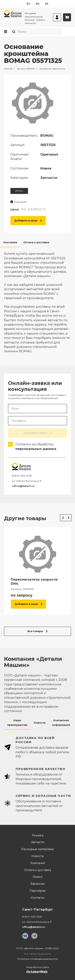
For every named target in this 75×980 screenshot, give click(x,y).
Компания (38, 863)
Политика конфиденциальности (38, 959)
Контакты (38, 898)
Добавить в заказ (28, 220)
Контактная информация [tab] (61, 723)
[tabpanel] (37, 300)
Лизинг (38, 877)
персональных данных (36, 449)
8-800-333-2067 (22, 476)
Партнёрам (37, 891)
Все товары (37, 631)
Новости (38, 856)
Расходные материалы (37, 849)
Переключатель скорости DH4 (34, 582)
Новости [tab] (40, 723)
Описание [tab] (10, 242)
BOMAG (19, 191)
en (38, 4)
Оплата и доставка (37, 870)
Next (69, 518)
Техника (38, 835)
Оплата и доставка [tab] (36, 242)
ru (28, 4)
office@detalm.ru (23, 486)
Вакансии (38, 884)
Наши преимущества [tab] (17, 723)
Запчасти (38, 842)
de (47, 4)
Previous (63, 518)
